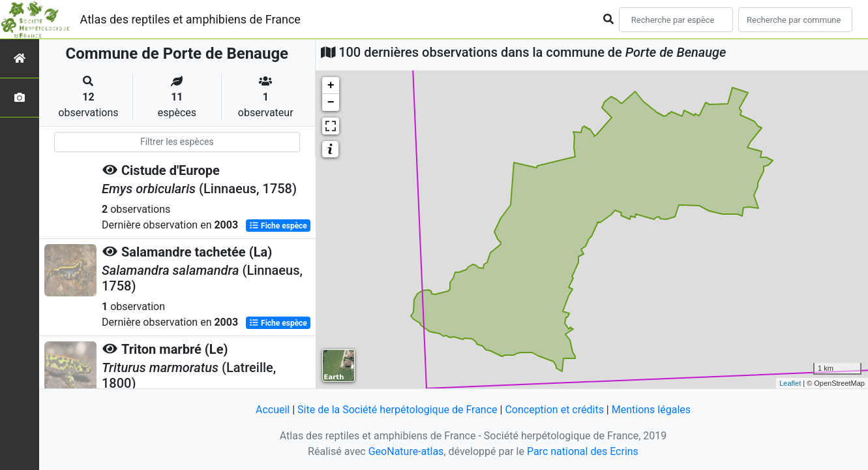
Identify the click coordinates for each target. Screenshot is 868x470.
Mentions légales (651, 410)
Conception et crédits (554, 410)
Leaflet (790, 383)
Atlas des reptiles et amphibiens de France (190, 19)
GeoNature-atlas (406, 451)
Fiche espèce (278, 226)
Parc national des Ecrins (583, 451)
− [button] (331, 102)
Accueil (273, 410)
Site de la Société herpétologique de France (397, 410)
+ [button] (331, 86)
